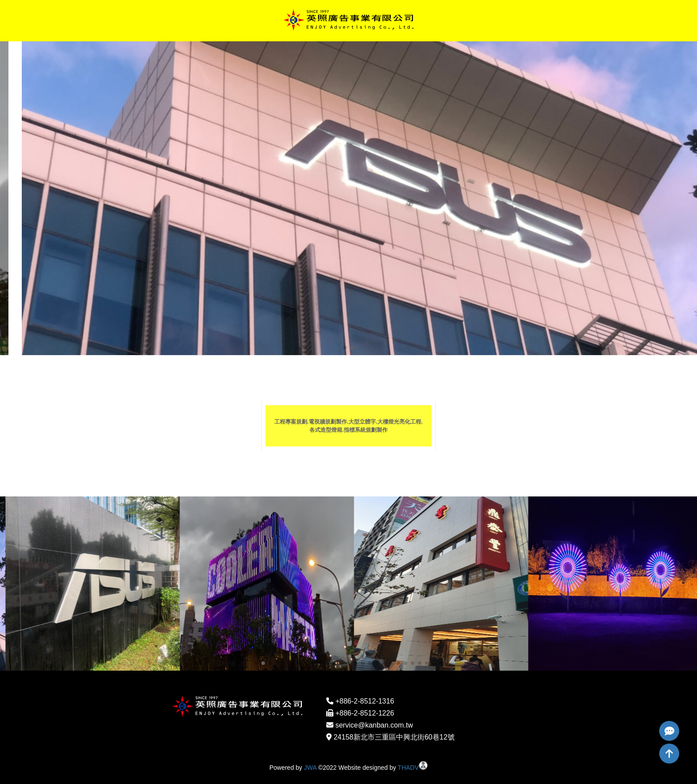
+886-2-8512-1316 (365, 701)
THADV (408, 768)
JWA (310, 768)
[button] (345, 348)
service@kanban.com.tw (374, 725)
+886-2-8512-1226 (365, 713)
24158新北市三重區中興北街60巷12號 (394, 737)
